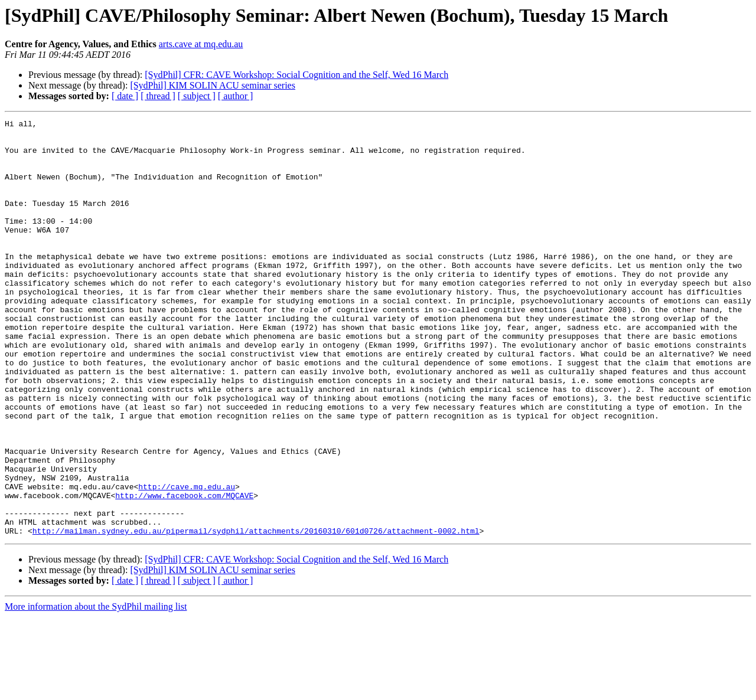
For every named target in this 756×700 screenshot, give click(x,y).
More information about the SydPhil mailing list (96, 690)
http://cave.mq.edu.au (187, 561)
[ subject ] (197, 96)
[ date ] (125, 96)
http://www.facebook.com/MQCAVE (184, 571)
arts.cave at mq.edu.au (201, 44)
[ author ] (236, 96)
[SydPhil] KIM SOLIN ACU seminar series (213, 85)
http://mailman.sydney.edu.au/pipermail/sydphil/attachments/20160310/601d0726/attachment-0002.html (256, 614)
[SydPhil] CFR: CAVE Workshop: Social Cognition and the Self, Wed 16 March (296, 75)
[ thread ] (158, 96)
